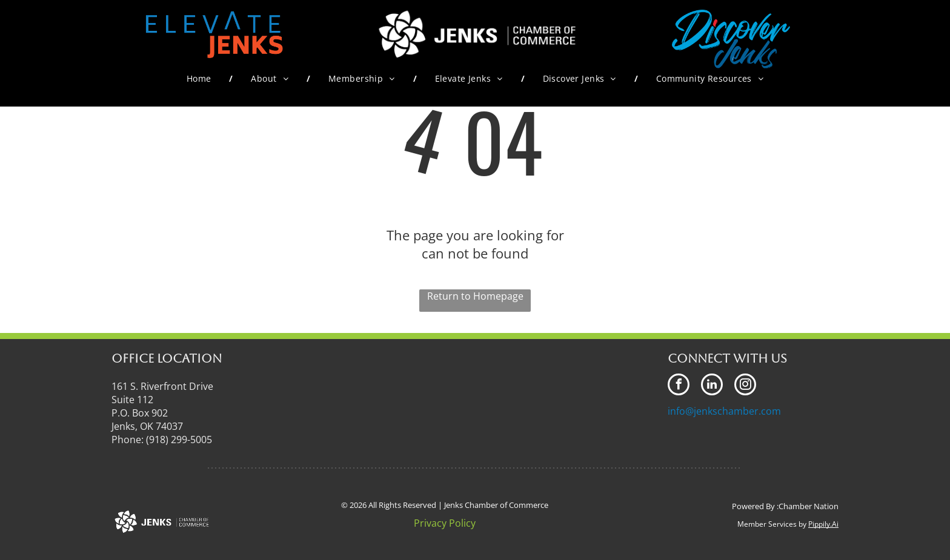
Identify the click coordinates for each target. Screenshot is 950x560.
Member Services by (772, 524)
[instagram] (745, 386)
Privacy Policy (445, 523)
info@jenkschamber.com (724, 411)
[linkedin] (712, 386)
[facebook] (679, 386)
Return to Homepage (475, 296)
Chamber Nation (809, 506)
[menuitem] (201, 78)
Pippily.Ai (823, 524)
